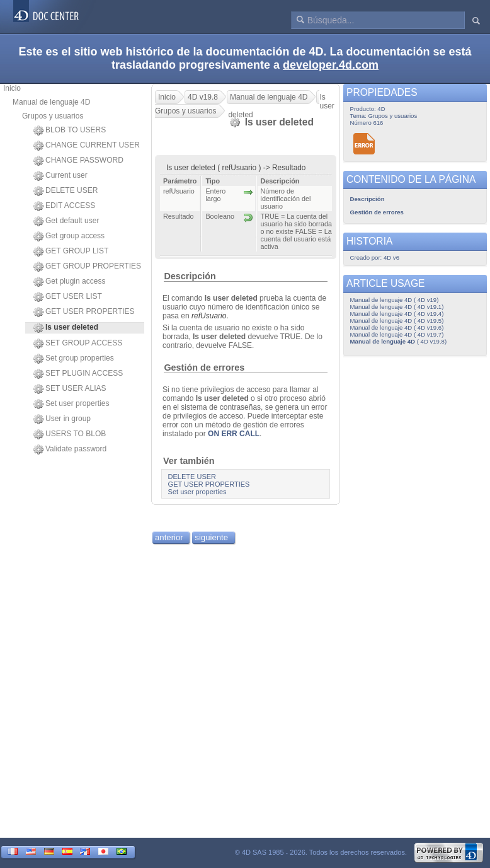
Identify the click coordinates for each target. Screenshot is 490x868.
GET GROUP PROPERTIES (87, 267)
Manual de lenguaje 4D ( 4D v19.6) (397, 327)
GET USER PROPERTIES (84, 312)
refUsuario (209, 316)
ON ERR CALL (234, 434)
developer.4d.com (331, 65)
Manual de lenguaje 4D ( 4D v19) (395, 300)
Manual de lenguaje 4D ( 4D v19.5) (397, 321)
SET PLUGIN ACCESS (78, 374)
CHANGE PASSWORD (78, 161)
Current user (60, 176)
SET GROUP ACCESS (78, 344)
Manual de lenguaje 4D (51, 102)
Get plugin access (69, 282)
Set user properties (71, 404)
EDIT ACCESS (64, 206)
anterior (169, 537)
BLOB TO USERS (70, 130)
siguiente (211, 537)
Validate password (70, 449)
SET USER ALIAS (70, 389)
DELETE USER (66, 191)
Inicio (12, 88)
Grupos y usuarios (53, 116)
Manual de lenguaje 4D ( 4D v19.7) (397, 334)
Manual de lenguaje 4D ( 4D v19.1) (397, 307)
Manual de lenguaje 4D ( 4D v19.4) (397, 314)
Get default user (66, 221)
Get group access (69, 236)
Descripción (190, 276)
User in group (62, 419)
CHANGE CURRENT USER (87, 146)
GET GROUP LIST (71, 252)
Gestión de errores (204, 367)
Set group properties (74, 359)
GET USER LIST (68, 297)
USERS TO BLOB (70, 434)
